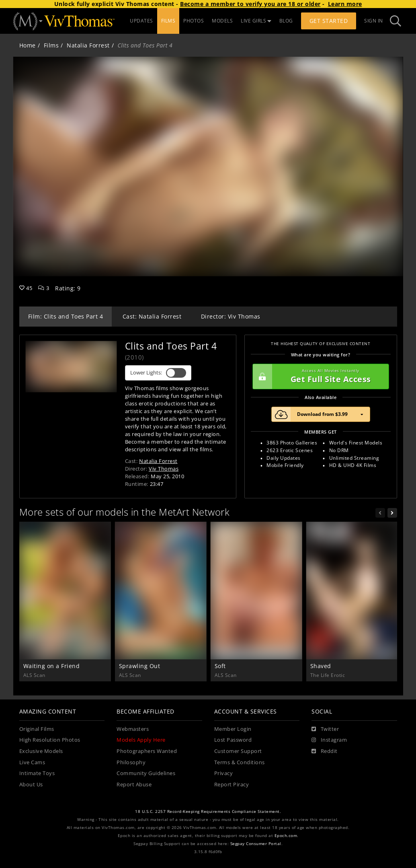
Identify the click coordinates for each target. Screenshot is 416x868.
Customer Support (238, 751)
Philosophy (131, 762)
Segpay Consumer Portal (256, 844)
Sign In (374, 21)
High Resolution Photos (50, 740)
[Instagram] (329, 740)
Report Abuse (134, 785)
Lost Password (233, 740)
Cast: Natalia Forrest (152, 316)
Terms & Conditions (240, 762)
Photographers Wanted (147, 751)
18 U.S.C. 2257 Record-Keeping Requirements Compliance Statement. (208, 811)
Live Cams (32, 762)
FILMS (168, 21)
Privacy (224, 773)
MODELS (222, 21)
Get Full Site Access (319, 376)
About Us (31, 785)
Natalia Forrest (88, 45)
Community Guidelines (146, 773)
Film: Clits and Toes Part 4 (66, 316)
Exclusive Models (41, 751)
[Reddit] (325, 751)
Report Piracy (232, 785)
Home (28, 45)
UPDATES (141, 21)
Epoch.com (286, 836)
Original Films (37, 729)
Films (51, 45)
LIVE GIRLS (256, 21)
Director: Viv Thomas (231, 316)
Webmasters (133, 729)
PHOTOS (194, 21)
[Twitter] (325, 729)
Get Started (329, 21)
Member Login (233, 729)
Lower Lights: (158, 373)
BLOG (286, 21)
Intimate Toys (37, 773)
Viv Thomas (164, 469)
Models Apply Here (141, 740)
